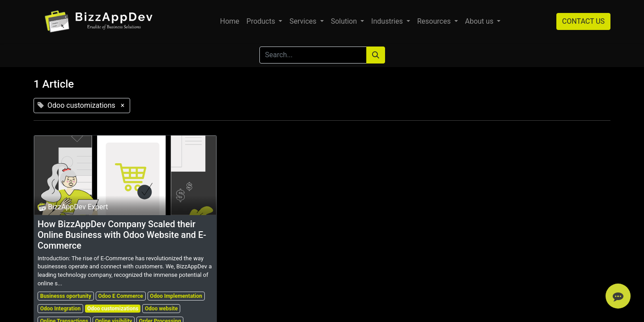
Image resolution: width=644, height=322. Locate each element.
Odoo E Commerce (121, 296)
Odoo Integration (61, 309)
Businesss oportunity (66, 296)
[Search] (376, 55)
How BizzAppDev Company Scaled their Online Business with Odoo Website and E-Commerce (122, 235)
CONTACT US (583, 21)
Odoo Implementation (176, 296)
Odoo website (161, 309)
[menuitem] (230, 21)
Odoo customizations (113, 309)
